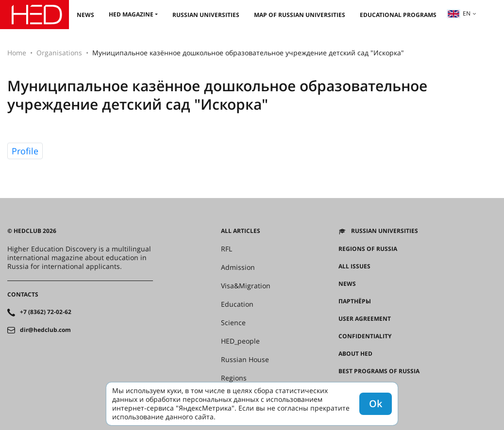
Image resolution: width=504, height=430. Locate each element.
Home (17, 53)
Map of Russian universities (300, 15)
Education (237, 304)
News (85, 15)
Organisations (59, 53)
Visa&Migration (246, 286)
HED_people (240, 341)
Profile (25, 151)
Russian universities (206, 15)
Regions (234, 378)
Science (233, 323)
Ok (376, 404)
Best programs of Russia (379, 371)
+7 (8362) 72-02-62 (46, 312)
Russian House (245, 360)
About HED (355, 354)
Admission (238, 267)
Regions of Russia (368, 249)
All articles (241, 231)
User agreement (365, 319)
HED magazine (131, 14)
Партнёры (355, 301)
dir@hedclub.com (45, 330)
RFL (227, 249)
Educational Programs (398, 15)
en (459, 13)
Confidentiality (365, 336)
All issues (354, 266)
